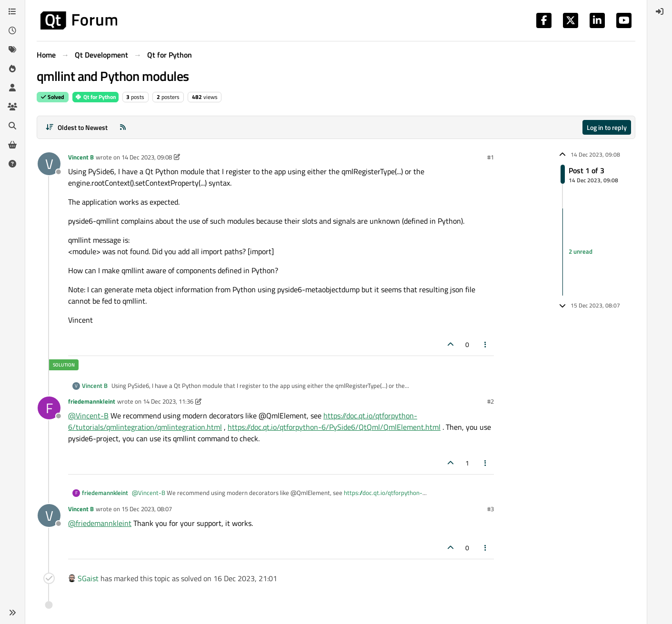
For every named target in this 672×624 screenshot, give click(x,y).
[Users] (12, 88)
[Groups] (12, 107)
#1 (491, 157)
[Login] (660, 11)
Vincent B (81, 157)
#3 (491, 509)
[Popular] (12, 69)
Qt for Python (95, 97)
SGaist (88, 578)
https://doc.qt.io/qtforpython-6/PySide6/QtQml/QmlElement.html (334, 427)
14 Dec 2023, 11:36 (168, 401)
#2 (491, 401)
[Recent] (12, 30)
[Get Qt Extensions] (12, 145)
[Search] (12, 126)
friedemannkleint (92, 401)
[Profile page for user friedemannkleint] (49, 408)
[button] (12, 613)
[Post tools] (486, 344)
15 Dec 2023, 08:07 (147, 509)
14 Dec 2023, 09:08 (147, 157)
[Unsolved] (12, 164)
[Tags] (12, 50)
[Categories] (12, 11)
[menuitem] (660, 11)
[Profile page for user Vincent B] (49, 164)
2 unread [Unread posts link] (581, 252)
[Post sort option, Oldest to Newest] (76, 127)
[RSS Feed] (123, 127)
